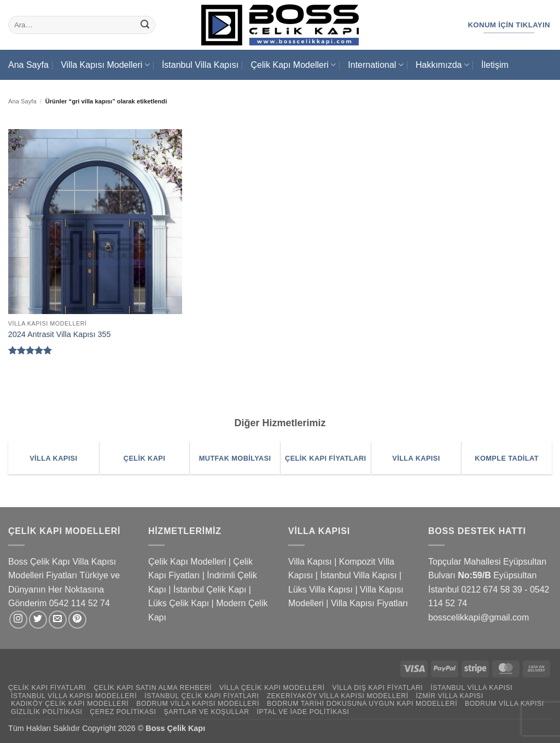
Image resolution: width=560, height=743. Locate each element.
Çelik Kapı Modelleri (293, 65)
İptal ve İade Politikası (303, 712)
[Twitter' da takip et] (38, 620)
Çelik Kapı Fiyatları (47, 688)
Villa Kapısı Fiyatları (369, 603)
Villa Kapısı (310, 562)
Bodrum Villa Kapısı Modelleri (198, 704)
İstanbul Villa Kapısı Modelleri (74, 696)
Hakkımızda (442, 65)
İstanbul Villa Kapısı (200, 65)
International (375, 65)
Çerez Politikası (123, 712)
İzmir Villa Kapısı (449, 696)
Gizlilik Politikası (47, 712)
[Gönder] (145, 25)
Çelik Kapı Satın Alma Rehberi (153, 688)
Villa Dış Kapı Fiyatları (378, 688)
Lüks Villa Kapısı (320, 590)
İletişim (495, 65)
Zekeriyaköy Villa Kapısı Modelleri (338, 696)
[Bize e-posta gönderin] (58, 620)
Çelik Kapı (188, 728)
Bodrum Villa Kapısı (504, 704)
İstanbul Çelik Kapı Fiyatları (202, 696)
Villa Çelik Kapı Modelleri (272, 688)
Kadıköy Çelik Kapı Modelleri (70, 704)
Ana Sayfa (28, 65)
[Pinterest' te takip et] (77, 620)
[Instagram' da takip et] (18, 620)
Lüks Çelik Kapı (179, 603)
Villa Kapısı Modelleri (105, 65)
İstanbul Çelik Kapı (210, 590)
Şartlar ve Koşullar (206, 712)
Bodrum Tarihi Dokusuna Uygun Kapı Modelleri (362, 704)
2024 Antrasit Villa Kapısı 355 (60, 334)
